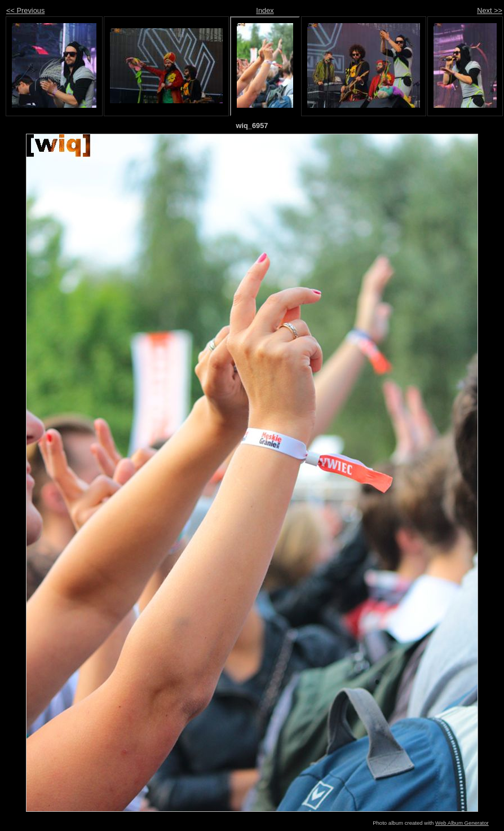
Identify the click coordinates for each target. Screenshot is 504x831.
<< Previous (25, 10)
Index (265, 10)
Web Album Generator (462, 823)
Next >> (490, 10)
